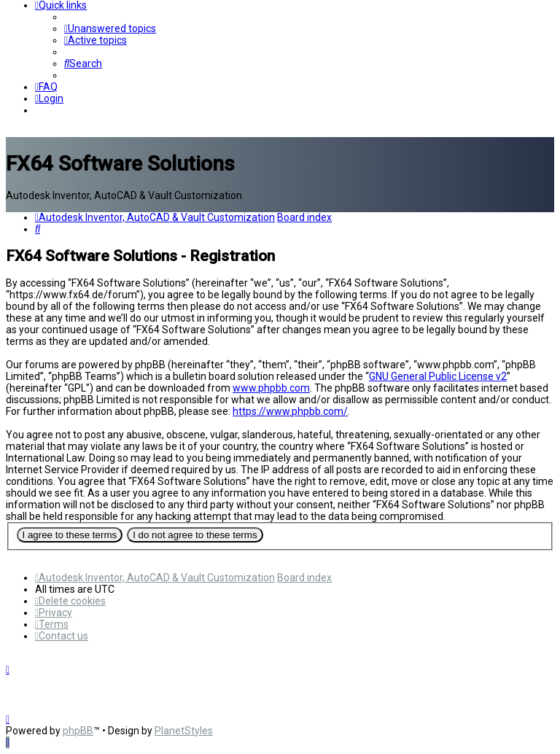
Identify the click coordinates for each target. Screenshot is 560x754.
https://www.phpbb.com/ (290, 411)
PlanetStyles (184, 731)
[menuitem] (110, 28)
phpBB (78, 731)
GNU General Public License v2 (438, 376)
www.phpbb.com (271, 388)
